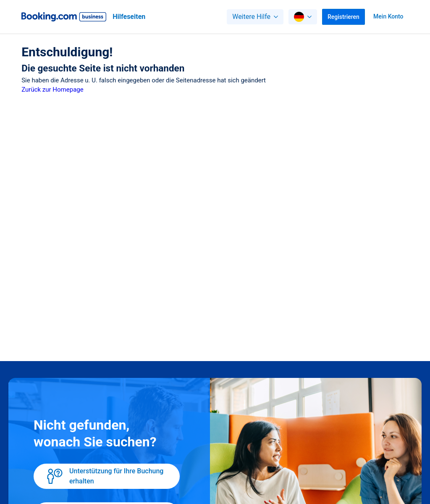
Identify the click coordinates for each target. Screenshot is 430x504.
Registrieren (343, 17)
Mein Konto (388, 16)
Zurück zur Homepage (52, 90)
